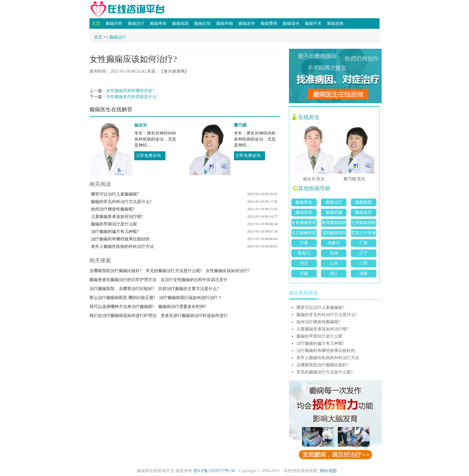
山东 (334, 263)
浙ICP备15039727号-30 (214, 471)
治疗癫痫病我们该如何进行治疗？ (191, 298)
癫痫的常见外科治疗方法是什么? (121, 202)
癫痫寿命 (158, 23)
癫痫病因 (180, 23)
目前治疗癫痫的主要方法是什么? (188, 289)
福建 (363, 273)
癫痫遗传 (291, 23)
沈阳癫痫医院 (334, 233)
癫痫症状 (202, 23)
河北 (304, 263)
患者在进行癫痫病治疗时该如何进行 (194, 316)
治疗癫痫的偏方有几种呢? (115, 232)
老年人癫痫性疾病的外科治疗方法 (122, 247)
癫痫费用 (269, 23)
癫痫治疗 (136, 23)
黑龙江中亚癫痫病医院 (363, 234)
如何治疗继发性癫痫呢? (113, 209)
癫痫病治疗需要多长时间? (182, 307)
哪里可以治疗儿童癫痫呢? (115, 194)
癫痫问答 (114, 23)
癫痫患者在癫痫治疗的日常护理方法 (123, 280)
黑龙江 (304, 253)
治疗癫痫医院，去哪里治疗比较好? (122, 289)
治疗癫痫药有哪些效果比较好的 (120, 239)
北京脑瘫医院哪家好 (304, 234)
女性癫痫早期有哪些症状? (130, 91)
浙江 (334, 273)
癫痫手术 (313, 23)
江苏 (363, 263)
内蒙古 (334, 243)
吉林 (334, 253)
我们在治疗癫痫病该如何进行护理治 (123, 316)
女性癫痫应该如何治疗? (228, 271)
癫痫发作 (247, 23)
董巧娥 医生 (354, 179)
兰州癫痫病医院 (363, 223)
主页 (96, 23)
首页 (98, 37)
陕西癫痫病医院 (334, 223)
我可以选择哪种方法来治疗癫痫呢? (122, 307)
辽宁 (363, 253)
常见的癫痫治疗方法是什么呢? (174, 271)
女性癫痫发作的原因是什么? (132, 97)
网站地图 (328, 471)
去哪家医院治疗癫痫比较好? (115, 271)
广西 (363, 243)
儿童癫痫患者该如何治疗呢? (117, 217)
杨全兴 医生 (314, 179)
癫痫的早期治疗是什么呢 (114, 224)
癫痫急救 (335, 23)
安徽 (304, 273)
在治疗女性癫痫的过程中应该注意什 (194, 280)
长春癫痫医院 (304, 223)
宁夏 (304, 243)
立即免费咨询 (148, 156)
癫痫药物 (225, 23)
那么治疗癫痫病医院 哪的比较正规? (122, 298)
